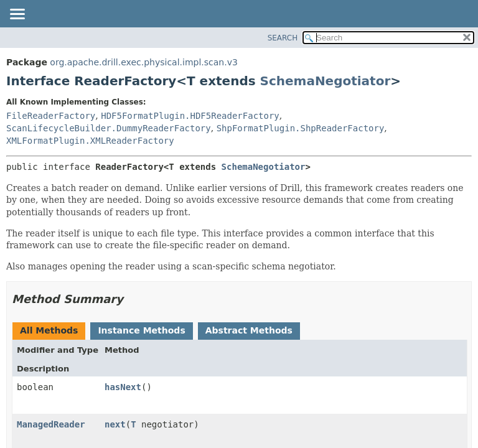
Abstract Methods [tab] (249, 330)
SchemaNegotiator (326, 81)
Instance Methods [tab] (141, 330)
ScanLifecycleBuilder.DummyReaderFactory (109, 128)
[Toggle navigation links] (17, 15)
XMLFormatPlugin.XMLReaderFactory (90, 141)
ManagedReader (51, 424)
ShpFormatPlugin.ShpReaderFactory (301, 128)
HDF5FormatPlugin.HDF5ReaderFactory (190, 116)
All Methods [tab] (49, 330)
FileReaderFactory (51, 116)
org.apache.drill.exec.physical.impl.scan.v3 (144, 62)
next (115, 424)
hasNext (123, 387)
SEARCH (283, 38)
